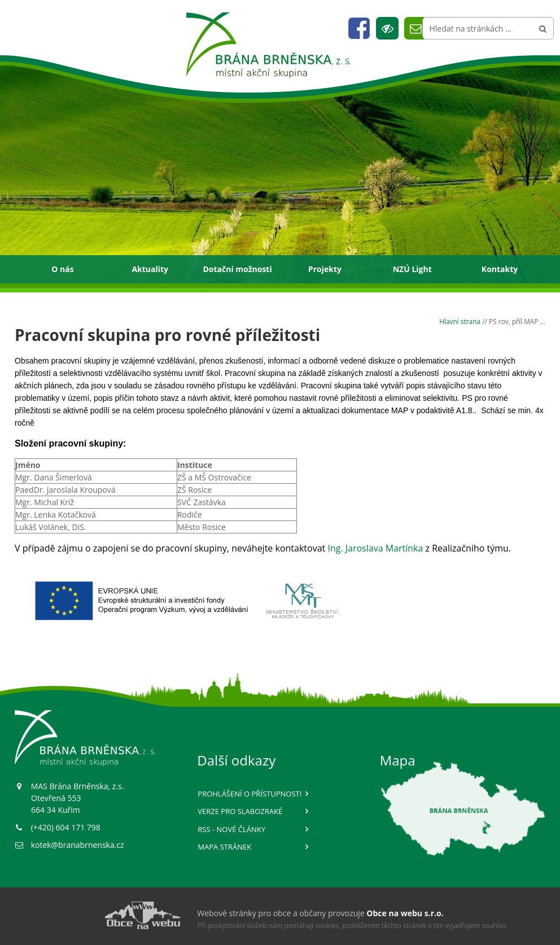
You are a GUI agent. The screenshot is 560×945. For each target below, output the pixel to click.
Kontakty (500, 269)
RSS (231, 829)
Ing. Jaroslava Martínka (375, 548)
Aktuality (150, 269)
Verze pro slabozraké (240, 811)
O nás (62, 269)
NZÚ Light (412, 269)
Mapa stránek (224, 847)
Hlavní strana (460, 321)
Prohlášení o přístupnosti (250, 794)
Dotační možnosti (237, 269)
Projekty (325, 269)
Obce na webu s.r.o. (405, 913)
